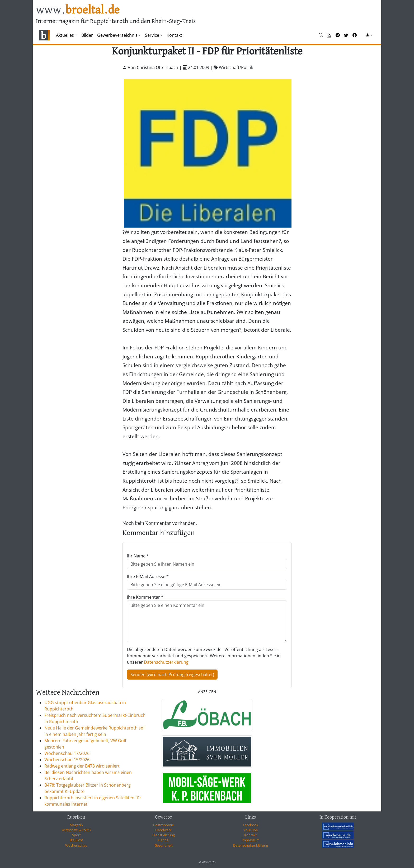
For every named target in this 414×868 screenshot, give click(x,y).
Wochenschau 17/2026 (67, 753)
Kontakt (174, 35)
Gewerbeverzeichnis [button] (117, 35)
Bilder (87, 35)
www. (78, 10)
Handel (164, 840)
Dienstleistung (164, 835)
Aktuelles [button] (65, 35)
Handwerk (163, 830)
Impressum (251, 840)
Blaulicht (76, 840)
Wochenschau (76, 845)
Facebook (251, 825)
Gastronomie (163, 825)
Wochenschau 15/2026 (67, 760)
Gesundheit (164, 845)
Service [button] (152, 35)
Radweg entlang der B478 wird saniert (82, 766)
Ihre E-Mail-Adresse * (148, 576)
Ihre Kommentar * (145, 597)
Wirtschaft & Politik (76, 830)
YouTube (251, 830)
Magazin (76, 825)
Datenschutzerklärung (166, 662)
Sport (76, 835)
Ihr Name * (138, 556)
